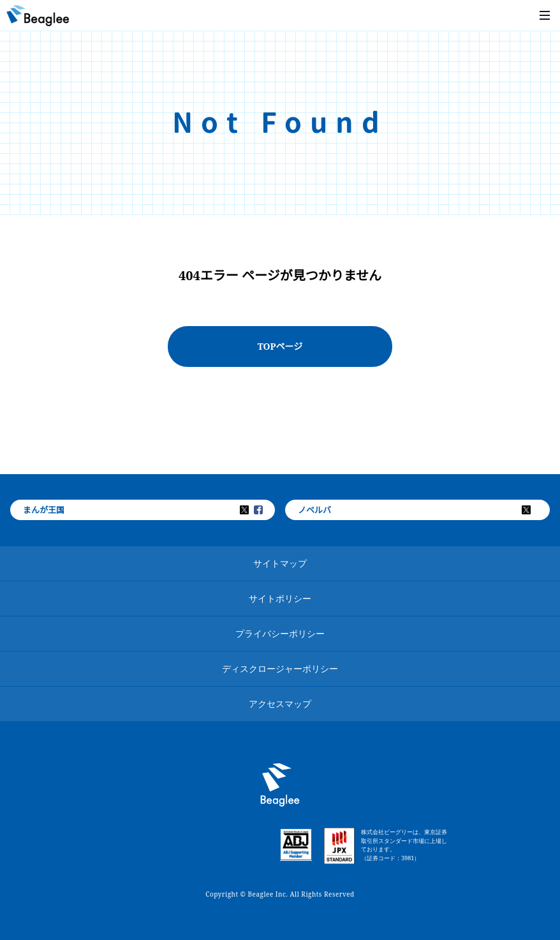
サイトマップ (280, 563)
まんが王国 (44, 510)
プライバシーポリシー (280, 633)
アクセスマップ (280, 704)
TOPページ (280, 346)
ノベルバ (314, 510)
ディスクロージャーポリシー (280, 668)
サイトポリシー (280, 598)
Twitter (253, 510)
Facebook (267, 510)
